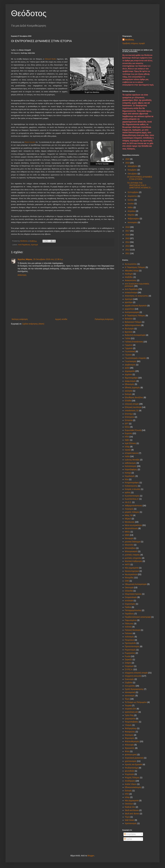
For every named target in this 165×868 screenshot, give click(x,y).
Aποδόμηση (130, 781)
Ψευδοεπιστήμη (132, 768)
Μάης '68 (129, 515)
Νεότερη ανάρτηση (20, 319)
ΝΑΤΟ (127, 564)
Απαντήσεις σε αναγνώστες (137, 296)
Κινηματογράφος (132, 483)
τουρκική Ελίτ (131, 709)
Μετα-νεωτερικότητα (133, 525)
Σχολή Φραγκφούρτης (134, 689)
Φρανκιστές (130, 748)
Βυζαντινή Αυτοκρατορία (135, 335)
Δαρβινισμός (130, 365)
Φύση (127, 751)
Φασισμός (129, 735)
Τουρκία (128, 705)
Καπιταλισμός (131, 466)
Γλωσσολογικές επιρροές (136, 358)
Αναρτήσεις (130, 834)
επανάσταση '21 (132, 411)
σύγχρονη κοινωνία (133, 676)
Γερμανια (129, 345)
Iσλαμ (127, 797)
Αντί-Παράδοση (24, 245)
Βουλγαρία (129, 329)
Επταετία (129, 420)
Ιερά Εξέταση (130, 443)
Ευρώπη (128, 433)
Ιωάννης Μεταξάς (132, 460)
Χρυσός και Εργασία (134, 764)
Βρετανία (129, 332)
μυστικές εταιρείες (132, 555)
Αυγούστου (133, 196)
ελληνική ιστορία (132, 404)
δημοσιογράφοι (131, 378)
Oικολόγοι (129, 804)
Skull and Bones (132, 810)
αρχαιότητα (130, 309)
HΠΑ (127, 794)
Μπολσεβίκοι (130, 548)
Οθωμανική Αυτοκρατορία (136, 584)
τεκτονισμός (130, 696)
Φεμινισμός (130, 738)
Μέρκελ (128, 519)
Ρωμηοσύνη (130, 653)
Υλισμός (128, 725)
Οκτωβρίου (133, 174)
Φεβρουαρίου (134, 219)
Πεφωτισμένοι (131, 620)
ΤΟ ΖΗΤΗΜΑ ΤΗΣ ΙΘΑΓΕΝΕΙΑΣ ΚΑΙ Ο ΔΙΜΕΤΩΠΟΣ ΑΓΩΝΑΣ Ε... (140, 185)
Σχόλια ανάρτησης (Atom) (33, 324)
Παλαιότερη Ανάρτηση (104, 319)
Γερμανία (129, 348)
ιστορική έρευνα (132, 453)
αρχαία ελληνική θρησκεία (136, 306)
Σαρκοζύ (128, 660)
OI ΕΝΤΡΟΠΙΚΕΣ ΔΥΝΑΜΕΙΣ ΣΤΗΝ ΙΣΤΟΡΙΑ (140, 178)
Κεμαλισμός (130, 476)
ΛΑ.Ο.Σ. (128, 502)
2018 (128, 227)
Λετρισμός (129, 509)
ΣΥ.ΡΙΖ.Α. (129, 669)
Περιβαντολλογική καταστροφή (138, 617)
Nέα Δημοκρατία (132, 801)
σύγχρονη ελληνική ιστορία (136, 673)
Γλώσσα (128, 355)
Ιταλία (127, 456)
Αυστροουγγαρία (132, 312)
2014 (128, 242)
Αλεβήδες (129, 277)
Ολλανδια (129, 591)
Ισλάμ (127, 447)
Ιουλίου (131, 200)
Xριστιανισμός (131, 823)
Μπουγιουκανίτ (131, 551)
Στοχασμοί (129, 666)
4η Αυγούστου (131, 264)
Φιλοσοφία (129, 745)
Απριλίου (132, 211)
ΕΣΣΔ (127, 427)
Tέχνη (127, 817)
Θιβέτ (127, 440)
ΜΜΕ (127, 535)
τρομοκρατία (130, 719)
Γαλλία (128, 338)
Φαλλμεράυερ (131, 728)
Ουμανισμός (130, 604)
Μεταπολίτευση (131, 528)
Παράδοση (129, 614)
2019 (128, 163)
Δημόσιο (128, 374)
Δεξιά (127, 368)
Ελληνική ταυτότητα (133, 407)
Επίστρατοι (130, 417)
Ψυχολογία (129, 774)
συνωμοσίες (130, 686)
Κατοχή (128, 473)
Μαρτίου (131, 215)
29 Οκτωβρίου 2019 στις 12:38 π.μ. (48, 259)
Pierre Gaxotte (30, 142)
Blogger (91, 856)
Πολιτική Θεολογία (133, 630)
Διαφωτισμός (130, 381)
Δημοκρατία (130, 371)
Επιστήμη (129, 414)
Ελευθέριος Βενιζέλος (134, 397)
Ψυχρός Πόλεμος (132, 778)
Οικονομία (129, 587)
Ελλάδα (128, 401)
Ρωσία (128, 656)
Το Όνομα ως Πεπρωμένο (136, 702)
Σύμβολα (129, 683)
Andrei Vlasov (131, 784)
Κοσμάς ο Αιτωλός (133, 489)
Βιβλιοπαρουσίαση (133, 325)
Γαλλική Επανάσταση (134, 342)
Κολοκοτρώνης (131, 486)
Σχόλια (128, 839)
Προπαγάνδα (130, 643)
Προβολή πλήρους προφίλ (134, 43)
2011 (128, 253)
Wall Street (130, 820)
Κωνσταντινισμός (132, 496)
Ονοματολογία (131, 597)
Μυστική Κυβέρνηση (134, 561)
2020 (128, 159)
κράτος (128, 492)
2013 (128, 246)
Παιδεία (128, 607)
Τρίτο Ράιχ (129, 715)
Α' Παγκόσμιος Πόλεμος (135, 267)
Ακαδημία (129, 274)
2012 (128, 250)
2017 (128, 231)
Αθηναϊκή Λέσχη (132, 271)
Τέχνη (127, 699)
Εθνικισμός (130, 384)
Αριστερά (34, 245)
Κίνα (127, 479)
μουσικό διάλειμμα (133, 542)
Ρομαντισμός (130, 650)
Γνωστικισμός (131, 361)
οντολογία (129, 601)
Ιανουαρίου (133, 222)
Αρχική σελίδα (61, 319)
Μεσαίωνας (130, 522)
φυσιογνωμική (131, 755)
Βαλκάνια (129, 319)
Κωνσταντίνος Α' (132, 499)
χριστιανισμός (131, 761)
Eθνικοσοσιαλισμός (133, 787)
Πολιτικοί (129, 633)
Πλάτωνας (129, 624)
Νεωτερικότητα (131, 574)
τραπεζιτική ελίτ (131, 712)
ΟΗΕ (127, 581)
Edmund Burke (50, 59)
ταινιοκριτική (130, 692)
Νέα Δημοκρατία (132, 568)
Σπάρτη (128, 663)
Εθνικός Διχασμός (132, 388)
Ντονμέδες (129, 578)
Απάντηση (22, 275)
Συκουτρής (129, 679)
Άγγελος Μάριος (25, 259)
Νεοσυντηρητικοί (132, 571)
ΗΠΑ (127, 437)
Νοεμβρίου (132, 170)
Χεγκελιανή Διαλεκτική (134, 758)
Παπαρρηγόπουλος (133, 610)
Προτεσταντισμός (132, 646)
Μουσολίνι (129, 545)
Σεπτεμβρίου (133, 192)
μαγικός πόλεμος (132, 512)
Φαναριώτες (130, 732)
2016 (128, 235)
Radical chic (130, 807)
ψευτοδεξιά (130, 771)
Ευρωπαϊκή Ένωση (133, 430)
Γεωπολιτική (130, 351)
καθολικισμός (130, 463)
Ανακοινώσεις (131, 280)
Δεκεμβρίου (133, 166)
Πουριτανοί (130, 640)
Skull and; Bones (132, 814)
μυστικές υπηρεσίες (133, 558)
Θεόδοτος (29, 13)
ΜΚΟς (127, 532)
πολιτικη (128, 627)
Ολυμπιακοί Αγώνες (133, 594)
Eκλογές (128, 791)
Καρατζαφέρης (131, 469)
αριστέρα (129, 302)
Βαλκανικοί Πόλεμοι (133, 322)
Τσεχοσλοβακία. (132, 722)
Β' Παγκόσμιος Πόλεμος (135, 315)
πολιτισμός (129, 637)
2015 (128, 238)
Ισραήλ (128, 450)
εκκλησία (129, 391)
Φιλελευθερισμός (132, 741)
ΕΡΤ (127, 424)
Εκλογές (128, 394)
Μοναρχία (129, 538)
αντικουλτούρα (131, 293)
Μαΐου (130, 207)
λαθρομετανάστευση (134, 506)
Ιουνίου (131, 204)
